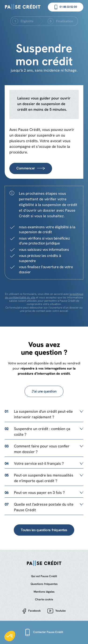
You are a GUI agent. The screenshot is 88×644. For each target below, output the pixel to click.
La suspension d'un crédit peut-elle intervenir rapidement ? (43, 414)
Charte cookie (44, 599)
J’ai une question (44, 391)
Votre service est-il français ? (39, 463)
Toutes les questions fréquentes (44, 530)
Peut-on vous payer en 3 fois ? (39, 493)
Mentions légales (44, 592)
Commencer (26, 168)
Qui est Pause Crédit (44, 576)
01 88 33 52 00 (66, 7)
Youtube (56, 611)
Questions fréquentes (44, 584)
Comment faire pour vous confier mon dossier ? (42, 449)
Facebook (32, 611)
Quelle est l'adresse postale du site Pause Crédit (44, 507)
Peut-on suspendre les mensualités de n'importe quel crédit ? (44, 478)
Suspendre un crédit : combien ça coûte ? (42, 432)
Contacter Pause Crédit (44, 632)
